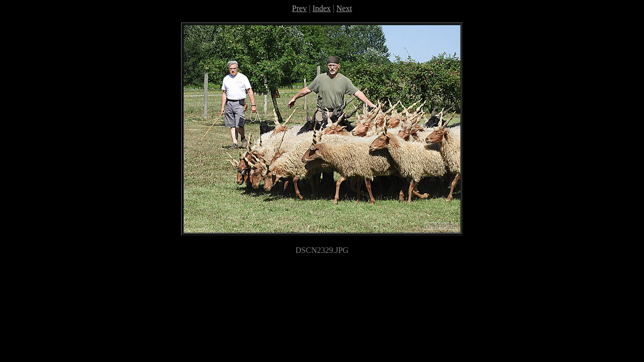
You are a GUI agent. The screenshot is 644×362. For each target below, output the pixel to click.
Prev (299, 8)
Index (321, 8)
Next (344, 8)
